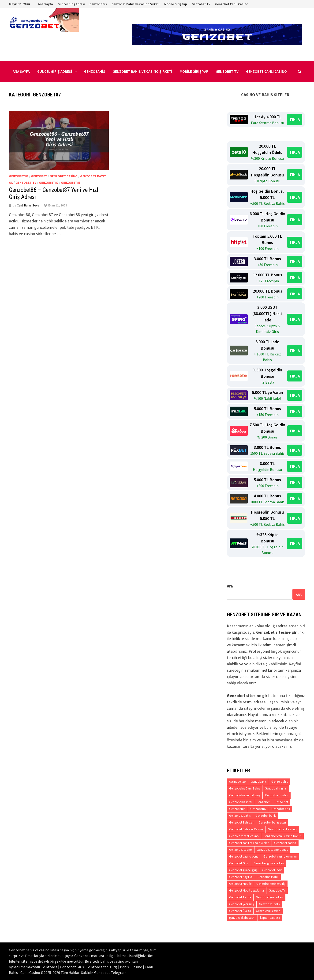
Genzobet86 (19, 176)
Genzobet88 (71, 183)
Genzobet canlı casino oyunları (249, 843)
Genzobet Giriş (239, 863)
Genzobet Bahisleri (241, 822)
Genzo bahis (280, 782)
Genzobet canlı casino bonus (282, 836)
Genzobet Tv (26, 183)
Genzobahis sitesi (240, 802)
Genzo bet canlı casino (244, 836)
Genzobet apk (281, 809)
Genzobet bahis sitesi (272, 822)
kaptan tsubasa (270, 918)
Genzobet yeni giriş (242, 904)
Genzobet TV (201, 4)
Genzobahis (98, 4)
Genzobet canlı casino (282, 829)
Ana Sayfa (45, 4)
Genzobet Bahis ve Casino (246, 829)
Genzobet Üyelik (269, 904)
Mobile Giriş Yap (176, 4)
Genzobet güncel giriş (243, 870)
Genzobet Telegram (110, 972)
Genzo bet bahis (240, 816)
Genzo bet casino (241, 850)
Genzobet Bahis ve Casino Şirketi (136, 4)
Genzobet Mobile (240, 884)
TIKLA (295, 120)
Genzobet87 (49, 183)
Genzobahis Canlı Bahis (245, 788)
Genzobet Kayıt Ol (241, 877)
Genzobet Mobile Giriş (271, 884)
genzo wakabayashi (242, 918)
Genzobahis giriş (276, 788)
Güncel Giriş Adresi (71, 4)
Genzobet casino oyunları (280, 856)
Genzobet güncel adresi (269, 863)
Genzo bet (281, 802)
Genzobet (39, 176)
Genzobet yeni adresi (269, 897)
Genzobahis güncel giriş (245, 795)
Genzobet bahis (266, 816)
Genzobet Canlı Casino (232, 4)
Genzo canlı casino (268, 911)
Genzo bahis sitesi (277, 795)
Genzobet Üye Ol (240, 911)
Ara (230, 586)
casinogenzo (237, 782)
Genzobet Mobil (268, 877)
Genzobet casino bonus (272, 850)
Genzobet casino (64, 176)
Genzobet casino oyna (244, 856)
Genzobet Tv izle (240, 897)
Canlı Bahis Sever (29, 205)
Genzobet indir (272, 870)
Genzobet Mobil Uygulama (247, 890)
